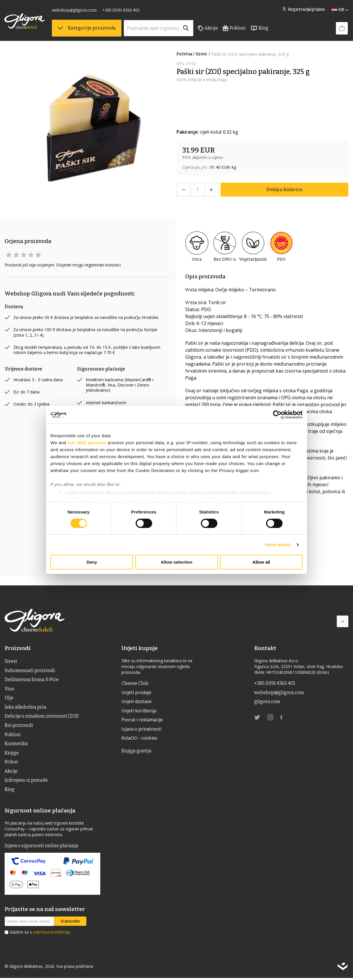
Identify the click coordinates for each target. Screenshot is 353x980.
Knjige (12, 754)
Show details (278, 545)
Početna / (185, 54)
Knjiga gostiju (137, 752)
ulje (9, 698)
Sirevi (203, 54)
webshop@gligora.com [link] (74, 11)
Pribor (11, 763)
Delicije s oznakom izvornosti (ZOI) (42, 717)
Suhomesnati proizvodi (30, 670)
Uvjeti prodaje (137, 693)
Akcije (208, 29)
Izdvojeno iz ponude (26, 782)
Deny (92, 562)
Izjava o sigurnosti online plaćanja (42, 848)
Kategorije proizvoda (87, 29)
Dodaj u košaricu (284, 189)
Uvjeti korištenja (140, 711)
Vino (10, 689)
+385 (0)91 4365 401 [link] (121, 11)
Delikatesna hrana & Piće (31, 680)
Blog (260, 29)
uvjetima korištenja (52, 934)
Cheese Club (135, 683)
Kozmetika (16, 745)
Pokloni (234, 29)
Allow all (261, 562)
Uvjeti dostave (137, 702)
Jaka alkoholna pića (26, 708)
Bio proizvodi (19, 726)
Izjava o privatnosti (142, 730)
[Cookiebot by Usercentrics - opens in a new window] (277, 415)
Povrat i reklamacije (143, 721)
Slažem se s (40, 934)
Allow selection (176, 562)
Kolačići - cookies (140, 739)
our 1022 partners (87, 443)
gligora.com (267, 702)
